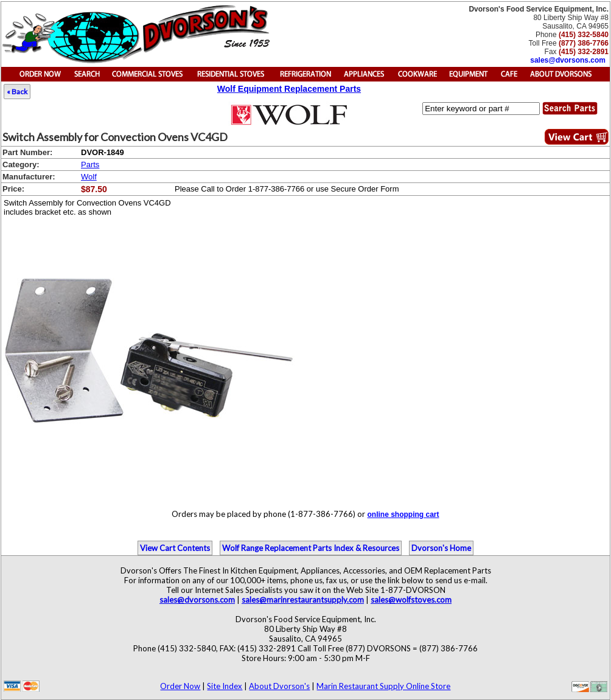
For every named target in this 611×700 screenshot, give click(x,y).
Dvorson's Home (441, 548)
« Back (17, 92)
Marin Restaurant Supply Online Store (383, 686)
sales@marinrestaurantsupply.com (303, 600)
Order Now (180, 686)
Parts (90, 165)
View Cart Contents (175, 548)
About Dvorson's (279, 686)
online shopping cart (403, 515)
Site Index (225, 686)
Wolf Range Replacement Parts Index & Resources (311, 548)
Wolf (89, 177)
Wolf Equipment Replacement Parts (289, 89)
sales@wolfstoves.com (411, 600)
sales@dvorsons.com (568, 60)
